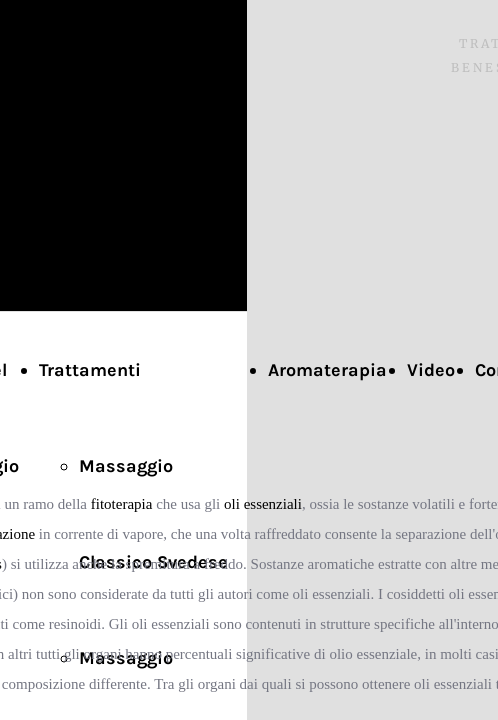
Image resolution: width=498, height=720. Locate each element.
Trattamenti (90, 370)
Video (431, 370)
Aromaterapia (327, 370)
